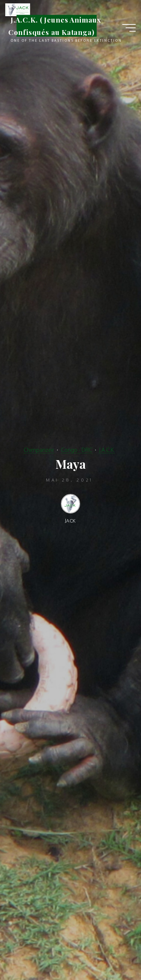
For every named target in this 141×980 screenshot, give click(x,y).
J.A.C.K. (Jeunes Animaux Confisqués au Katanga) (55, 26)
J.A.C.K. (107, 450)
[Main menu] (129, 28)
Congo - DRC (77, 450)
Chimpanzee (39, 450)
